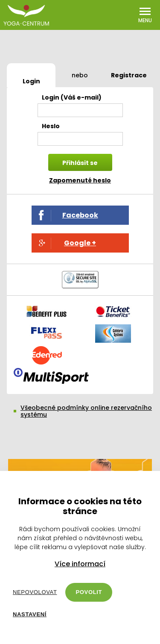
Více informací (80, 564)
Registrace (129, 75)
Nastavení (30, 614)
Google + (80, 243)
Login (31, 81)
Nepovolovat (35, 592)
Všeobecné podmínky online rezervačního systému (86, 411)
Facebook (80, 215)
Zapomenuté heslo (80, 180)
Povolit (89, 592)
